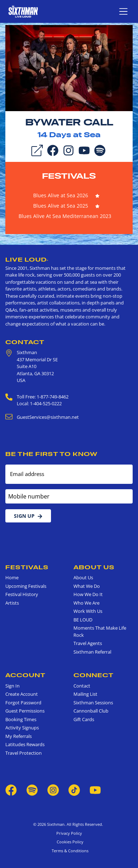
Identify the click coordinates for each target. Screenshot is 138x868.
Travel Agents (88, 643)
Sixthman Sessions (93, 703)
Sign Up (28, 516)
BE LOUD (83, 620)
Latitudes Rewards (25, 744)
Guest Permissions (25, 711)
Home (12, 577)
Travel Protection (24, 753)
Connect (94, 675)
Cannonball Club (91, 711)
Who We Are (86, 603)
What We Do (87, 586)
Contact (25, 342)
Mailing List (85, 694)
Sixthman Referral (92, 652)
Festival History (22, 594)
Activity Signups (22, 728)
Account (25, 675)
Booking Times (21, 719)
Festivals (69, 176)
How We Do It (88, 594)
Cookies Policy (69, 842)
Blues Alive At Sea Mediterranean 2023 (65, 216)
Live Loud (27, 259)
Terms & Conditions (69, 851)
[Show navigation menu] (123, 11)
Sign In (12, 686)
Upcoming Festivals (26, 586)
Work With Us (88, 611)
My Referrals (19, 736)
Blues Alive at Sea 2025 (61, 206)
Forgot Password (23, 703)
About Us (94, 567)
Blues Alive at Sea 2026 (61, 195)
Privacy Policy (69, 833)
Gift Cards (84, 719)
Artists (12, 603)
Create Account (22, 694)
